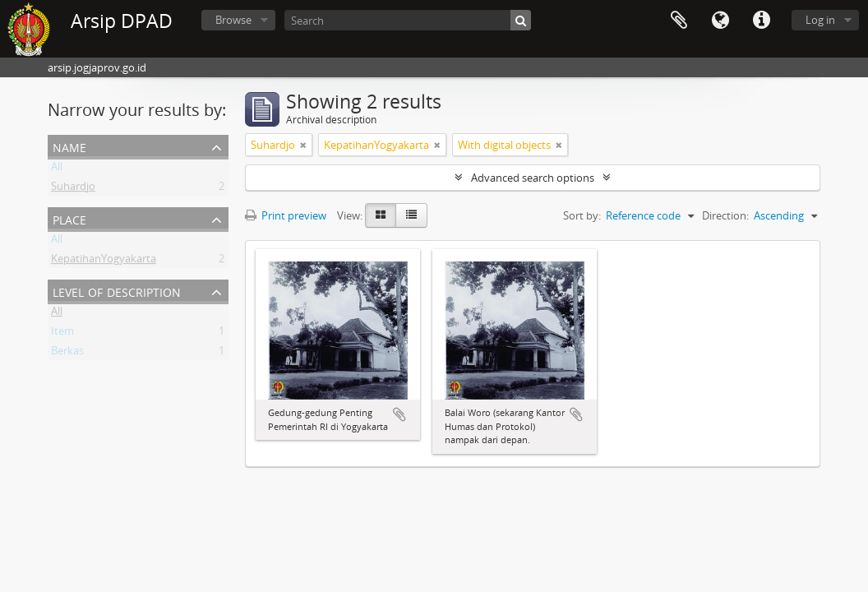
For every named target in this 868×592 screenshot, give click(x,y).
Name (69, 146)
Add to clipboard (399, 414)
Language (720, 21)
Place (69, 218)
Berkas (67, 354)
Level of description (117, 291)
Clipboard (679, 21)
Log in (820, 20)
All (57, 169)
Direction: (725, 215)
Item (62, 334)
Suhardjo (73, 189)
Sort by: (582, 215)
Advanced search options (533, 178)
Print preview (286, 215)
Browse (233, 20)
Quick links (761, 21)
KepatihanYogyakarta (104, 261)
